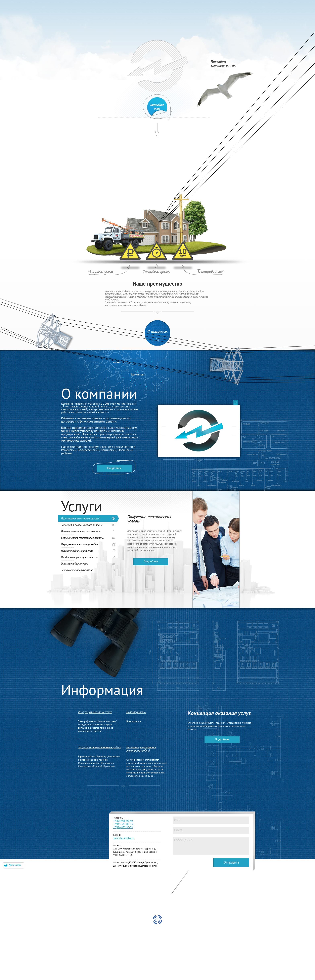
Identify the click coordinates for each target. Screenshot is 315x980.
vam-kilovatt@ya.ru (124, 838)
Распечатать (15, 865)
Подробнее (114, 468)
